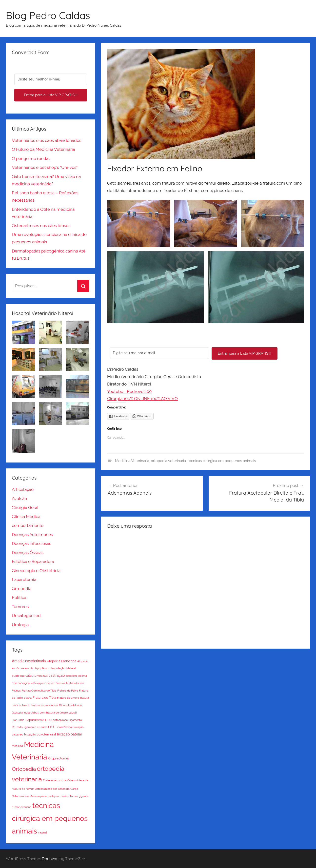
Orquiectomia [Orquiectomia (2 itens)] (58, 758)
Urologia (20, 625)
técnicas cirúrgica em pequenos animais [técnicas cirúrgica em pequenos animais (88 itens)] (50, 818)
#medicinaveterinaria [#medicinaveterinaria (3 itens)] (29, 661)
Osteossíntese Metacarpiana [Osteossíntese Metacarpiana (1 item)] (29, 796)
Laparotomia (24, 579)
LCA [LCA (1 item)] (48, 720)
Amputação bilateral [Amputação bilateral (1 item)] (63, 668)
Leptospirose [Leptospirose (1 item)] (59, 720)
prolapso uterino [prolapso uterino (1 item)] (58, 796)
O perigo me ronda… (31, 158)
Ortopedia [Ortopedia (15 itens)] (24, 769)
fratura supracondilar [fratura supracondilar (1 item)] (45, 705)
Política (19, 598)
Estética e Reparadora (33, 561)
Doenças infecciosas (31, 543)
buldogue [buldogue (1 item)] (18, 676)
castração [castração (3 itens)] (57, 675)
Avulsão (19, 499)
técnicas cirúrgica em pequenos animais (222, 461)
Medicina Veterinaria (132, 461)
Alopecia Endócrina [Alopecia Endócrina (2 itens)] (62, 661)
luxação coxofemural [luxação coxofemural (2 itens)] (40, 734)
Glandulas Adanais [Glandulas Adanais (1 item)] (70, 705)
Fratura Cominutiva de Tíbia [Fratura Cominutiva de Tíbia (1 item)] (39, 691)
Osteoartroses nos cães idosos (41, 226)
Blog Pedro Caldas (48, 15)
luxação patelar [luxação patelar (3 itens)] (70, 734)
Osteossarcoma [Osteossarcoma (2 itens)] (55, 780)
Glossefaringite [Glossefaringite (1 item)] (21, 713)
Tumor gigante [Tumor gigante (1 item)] (79, 796)
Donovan (50, 859)
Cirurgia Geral (25, 507)
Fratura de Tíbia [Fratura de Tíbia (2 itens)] (44, 698)
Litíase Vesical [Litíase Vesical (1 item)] (64, 727)
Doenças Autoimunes (32, 535)
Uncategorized (26, 616)
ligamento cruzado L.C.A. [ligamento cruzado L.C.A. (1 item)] (39, 727)
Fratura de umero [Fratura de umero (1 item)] (68, 698)
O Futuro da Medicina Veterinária (43, 149)
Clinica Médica (26, 517)
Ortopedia (22, 589)
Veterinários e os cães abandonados (47, 140)
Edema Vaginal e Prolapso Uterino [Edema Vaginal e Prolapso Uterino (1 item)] (33, 683)
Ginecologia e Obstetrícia (36, 571)
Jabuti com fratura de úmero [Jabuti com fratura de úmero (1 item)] (50, 713)
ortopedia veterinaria (168, 461)
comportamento (28, 525)
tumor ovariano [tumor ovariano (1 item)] (22, 807)
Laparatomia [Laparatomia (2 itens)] (35, 720)
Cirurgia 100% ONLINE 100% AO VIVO (142, 399)
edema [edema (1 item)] (83, 676)
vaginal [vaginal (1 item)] (42, 832)
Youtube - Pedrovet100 (129, 391)
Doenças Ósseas (28, 553)
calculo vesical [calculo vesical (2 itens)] (37, 676)
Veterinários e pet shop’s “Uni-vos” (45, 167)
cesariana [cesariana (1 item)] (71, 676)
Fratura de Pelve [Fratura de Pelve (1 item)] (68, 691)
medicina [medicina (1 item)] (17, 746)
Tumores (20, 607)
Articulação (23, 489)
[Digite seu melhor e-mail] (159, 353)
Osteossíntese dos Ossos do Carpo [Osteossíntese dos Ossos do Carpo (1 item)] (57, 789)
